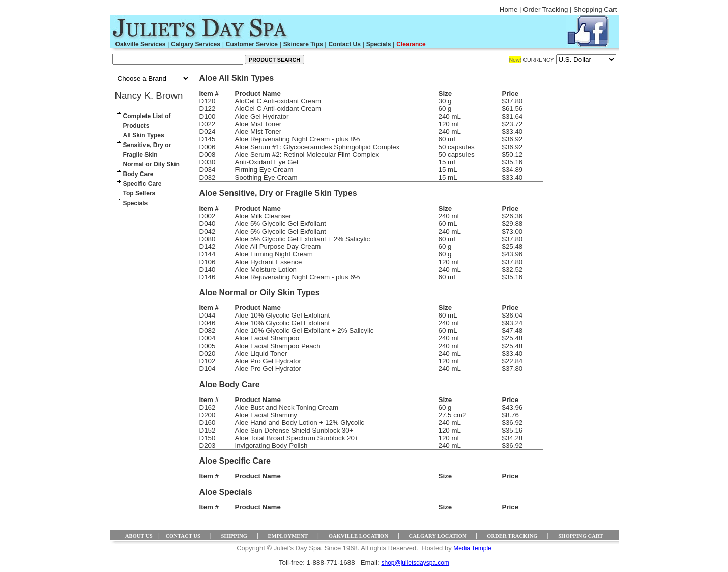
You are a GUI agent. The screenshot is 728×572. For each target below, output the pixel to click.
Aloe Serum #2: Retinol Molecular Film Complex (307, 154)
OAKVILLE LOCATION (358, 536)
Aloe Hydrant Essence (269, 262)
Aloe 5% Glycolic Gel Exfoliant (281, 224)
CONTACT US (183, 536)
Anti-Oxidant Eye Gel (267, 162)
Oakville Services (141, 44)
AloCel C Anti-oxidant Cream (278, 101)
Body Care (138, 174)
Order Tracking (545, 9)
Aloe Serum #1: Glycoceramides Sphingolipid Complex (317, 147)
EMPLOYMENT (288, 536)
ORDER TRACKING (512, 536)
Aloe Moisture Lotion (266, 269)
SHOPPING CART (580, 536)
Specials (379, 44)
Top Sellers (139, 193)
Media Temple (472, 548)
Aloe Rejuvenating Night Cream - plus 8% (298, 139)
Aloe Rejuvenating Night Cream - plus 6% (298, 277)
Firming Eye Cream (264, 170)
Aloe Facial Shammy (266, 415)
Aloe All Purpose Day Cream (278, 247)
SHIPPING (234, 536)
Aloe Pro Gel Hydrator (268, 361)
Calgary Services (196, 44)
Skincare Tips (303, 44)
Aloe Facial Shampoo (267, 338)
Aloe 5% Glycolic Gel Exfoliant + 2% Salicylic (303, 239)
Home (509, 9)
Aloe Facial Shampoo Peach (278, 346)
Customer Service (252, 44)
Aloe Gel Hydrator (262, 116)
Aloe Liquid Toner (261, 353)
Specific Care (142, 184)
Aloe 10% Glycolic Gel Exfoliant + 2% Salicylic (304, 331)
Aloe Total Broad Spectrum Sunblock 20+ (297, 438)
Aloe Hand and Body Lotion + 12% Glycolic (300, 423)
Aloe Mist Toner (258, 124)
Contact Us (344, 44)
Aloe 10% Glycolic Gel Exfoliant (283, 315)
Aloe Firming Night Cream (274, 254)
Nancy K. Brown (149, 95)
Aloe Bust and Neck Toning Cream (287, 407)
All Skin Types (144, 135)
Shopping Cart (595, 9)
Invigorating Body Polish (271, 446)
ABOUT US (139, 536)
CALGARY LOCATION (438, 536)
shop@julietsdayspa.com (415, 563)
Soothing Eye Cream (266, 177)
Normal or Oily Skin (151, 164)
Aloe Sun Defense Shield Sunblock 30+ (294, 430)
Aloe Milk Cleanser (263, 216)
